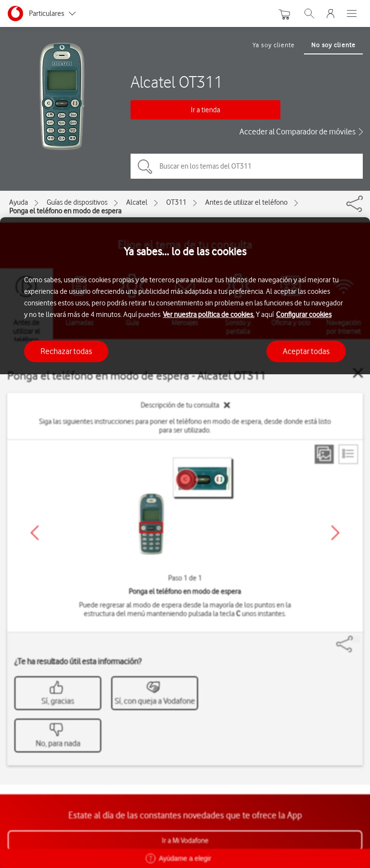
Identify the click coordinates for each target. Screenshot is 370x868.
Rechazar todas (66, 351)
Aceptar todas (306, 351)
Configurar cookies (304, 315)
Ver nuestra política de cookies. (209, 315)
